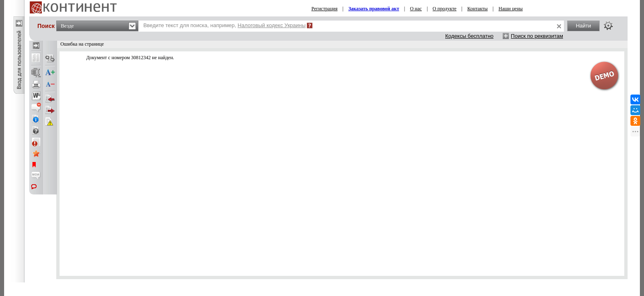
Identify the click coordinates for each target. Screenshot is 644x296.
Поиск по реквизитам (537, 36)
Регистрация (324, 9)
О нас (416, 9)
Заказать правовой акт (374, 9)
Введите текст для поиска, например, (224, 25)
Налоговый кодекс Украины (272, 25)
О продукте (444, 9)
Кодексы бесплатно (469, 36)
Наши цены (511, 9)
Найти (583, 26)
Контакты (478, 9)
